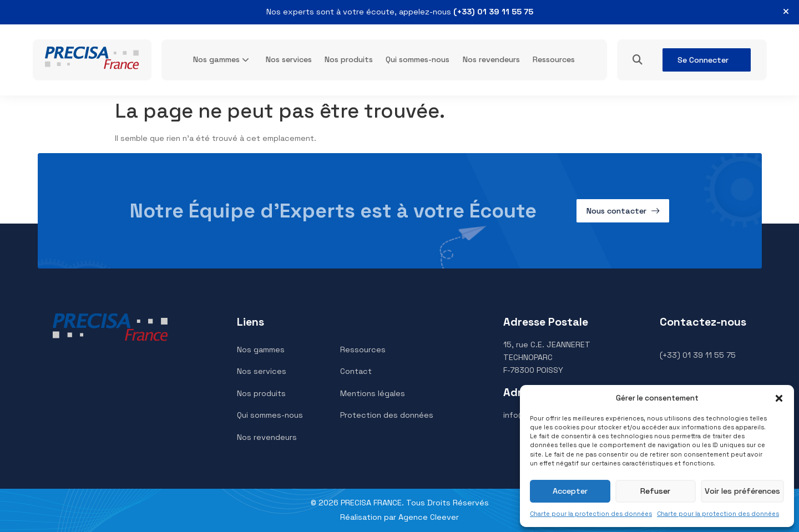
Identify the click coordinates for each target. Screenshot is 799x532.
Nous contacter (616, 211)
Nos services (289, 59)
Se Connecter (703, 60)
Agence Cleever (429, 517)
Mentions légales (373, 393)
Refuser (656, 491)
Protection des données (387, 415)
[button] (779, 398)
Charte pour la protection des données (591, 514)
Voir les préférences (742, 491)
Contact (356, 371)
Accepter (570, 491)
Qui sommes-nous (418, 59)
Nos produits (349, 59)
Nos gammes (216, 59)
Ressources (554, 59)
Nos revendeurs (491, 59)
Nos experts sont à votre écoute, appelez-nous (400, 12)
